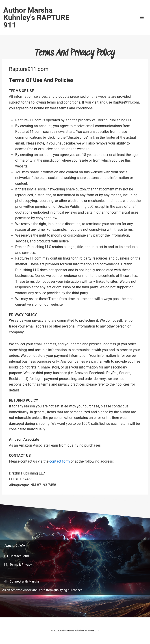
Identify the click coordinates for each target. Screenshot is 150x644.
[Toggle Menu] (142, 17)
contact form (60, 461)
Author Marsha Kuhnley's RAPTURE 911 (36, 17)
